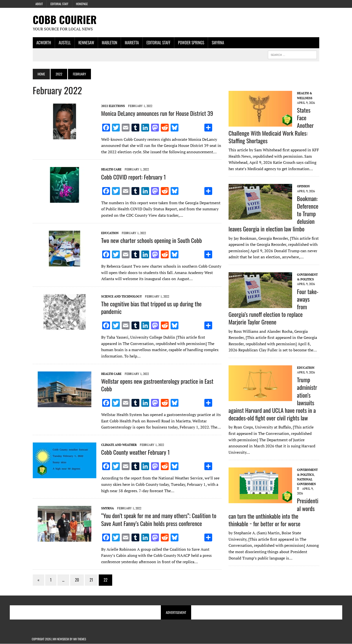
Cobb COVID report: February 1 (133, 177)
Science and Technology (121, 296)
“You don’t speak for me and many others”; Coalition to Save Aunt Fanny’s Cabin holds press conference (158, 519)
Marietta (131, 43)
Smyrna (217, 43)
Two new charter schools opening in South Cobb (151, 240)
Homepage (82, 4)
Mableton (108, 43)
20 (76, 580)
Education (109, 233)
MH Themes (80, 639)
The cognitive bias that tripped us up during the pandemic (150, 307)
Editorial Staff (59, 4)
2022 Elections (112, 106)
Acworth (43, 43)
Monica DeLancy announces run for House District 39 (156, 113)
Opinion (304, 186)
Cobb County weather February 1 (135, 452)
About (39, 4)
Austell (64, 43)
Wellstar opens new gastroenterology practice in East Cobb (156, 385)
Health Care (110, 170)
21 (90, 580)
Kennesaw (85, 43)
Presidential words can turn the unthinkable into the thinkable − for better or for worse (274, 512)
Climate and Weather (118, 445)
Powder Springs (190, 43)
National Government (307, 484)
